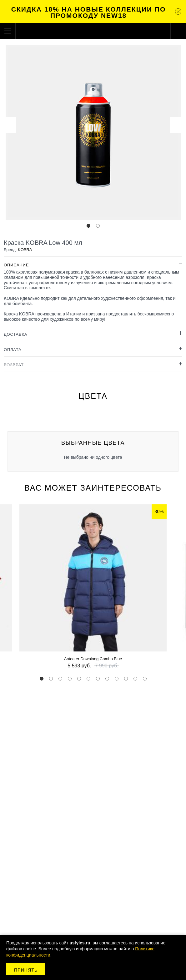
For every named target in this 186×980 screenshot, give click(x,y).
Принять (26, 970)
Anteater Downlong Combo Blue (93, 659)
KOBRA (25, 250)
